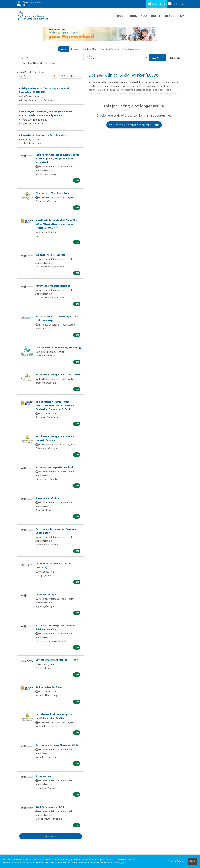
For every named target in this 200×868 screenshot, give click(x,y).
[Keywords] (51, 58)
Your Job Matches (110, 49)
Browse (75, 49)
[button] (174, 58)
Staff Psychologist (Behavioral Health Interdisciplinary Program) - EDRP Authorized (57, 158)
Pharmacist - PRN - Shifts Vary (52, 193)
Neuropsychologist (46, 594)
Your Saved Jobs (132, 49)
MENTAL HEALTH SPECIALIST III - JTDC (57, 660)
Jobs (133, 16)
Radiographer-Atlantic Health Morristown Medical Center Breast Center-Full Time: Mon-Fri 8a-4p (55, 405)
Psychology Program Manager (53, 286)
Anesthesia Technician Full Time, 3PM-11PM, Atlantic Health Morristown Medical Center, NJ (57, 224)
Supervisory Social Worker (50, 255)
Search (63, 49)
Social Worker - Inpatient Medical (54, 467)
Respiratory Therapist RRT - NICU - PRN (58, 374)
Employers (176, 4)
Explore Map (90, 49)
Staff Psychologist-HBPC (50, 807)
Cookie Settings (177, 861)
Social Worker (43, 776)
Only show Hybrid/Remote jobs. (38, 63)
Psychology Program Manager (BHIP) (57, 745)
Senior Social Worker (47, 498)
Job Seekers (156, 4)
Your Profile (151, 16)
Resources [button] (174, 16)
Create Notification (71, 76)
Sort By (23, 76)
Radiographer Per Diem (49, 687)
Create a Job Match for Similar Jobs (134, 125)
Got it (192, 861)
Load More (51, 836)
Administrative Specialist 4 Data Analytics (43, 135)
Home (121, 16)
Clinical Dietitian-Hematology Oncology (58, 347)
